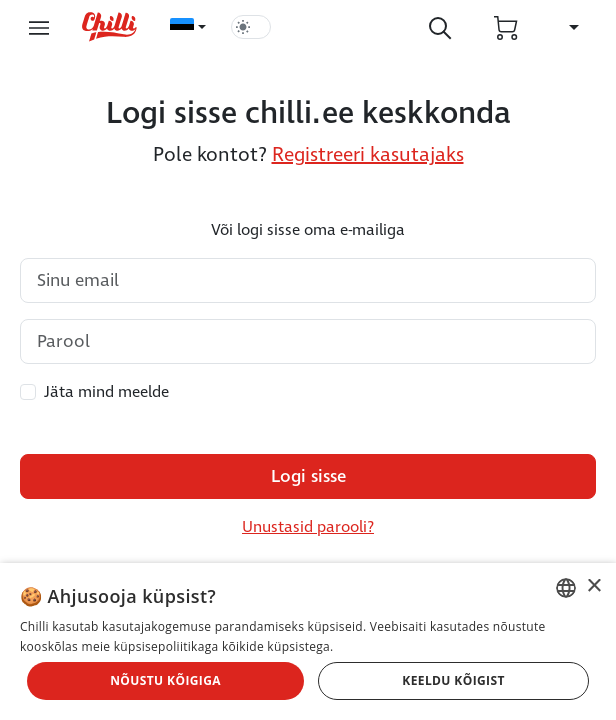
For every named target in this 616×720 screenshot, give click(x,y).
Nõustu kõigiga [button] (165, 680)
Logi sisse (308, 476)
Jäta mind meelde (106, 392)
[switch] (251, 27)
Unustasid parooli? (308, 527)
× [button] (593, 586)
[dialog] (308, 641)
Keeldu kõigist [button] (453, 680)
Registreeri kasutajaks (368, 155)
